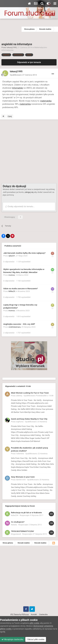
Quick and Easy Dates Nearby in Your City (29, 419)
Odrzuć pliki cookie (36, 639)
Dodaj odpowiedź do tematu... (20, 206)
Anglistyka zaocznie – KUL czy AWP (19, 324)
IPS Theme (15, 615)
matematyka (46, 101)
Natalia (14, 525)
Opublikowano (23, 75)
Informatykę (18, 88)
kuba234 (15, 515)
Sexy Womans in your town (23, 477)
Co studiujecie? (18, 522)
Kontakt (34, 615)
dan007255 (21, 480)
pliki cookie (34, 623)
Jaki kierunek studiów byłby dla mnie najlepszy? (24, 253)
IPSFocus (25, 615)
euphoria (20, 422)
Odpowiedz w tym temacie (29, 62)
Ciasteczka (43, 615)
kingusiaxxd (16, 534)
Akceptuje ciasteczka (12, 639)
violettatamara (15, 327)
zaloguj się (29, 192)
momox (12, 275)
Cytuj (10, 116)
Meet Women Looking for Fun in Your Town (30, 393)
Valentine (20, 454)
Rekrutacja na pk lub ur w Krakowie (26, 512)
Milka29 (12, 291)
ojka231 (12, 256)
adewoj (19, 396)
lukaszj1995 (12, 47)
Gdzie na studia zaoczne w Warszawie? (21, 288)
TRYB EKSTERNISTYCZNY (22, 531)
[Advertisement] (11, 29)
